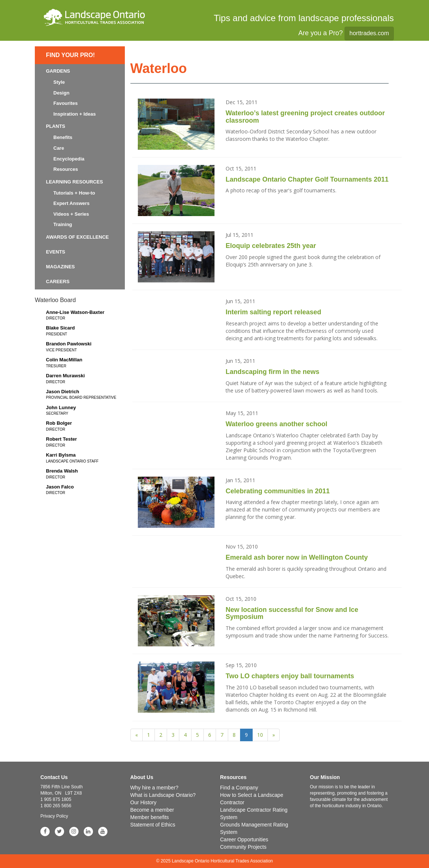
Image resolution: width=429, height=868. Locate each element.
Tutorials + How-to (74, 193)
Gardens (58, 71)
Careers (58, 281)
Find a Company (239, 788)
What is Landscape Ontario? (163, 795)
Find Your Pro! (70, 55)
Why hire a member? (154, 788)
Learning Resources (74, 182)
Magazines (60, 267)
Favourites (66, 103)
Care (59, 148)
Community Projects (243, 847)
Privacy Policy (54, 816)
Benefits (63, 137)
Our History (144, 802)
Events (56, 252)
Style (59, 82)
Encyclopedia (69, 159)
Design (61, 93)
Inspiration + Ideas (75, 114)
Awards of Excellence (77, 237)
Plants (56, 126)
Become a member (152, 810)
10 (260, 735)
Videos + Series (71, 214)
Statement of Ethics (153, 825)
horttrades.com (369, 33)
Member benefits (150, 817)
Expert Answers (71, 203)
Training (63, 224)
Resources (66, 169)
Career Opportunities (244, 839)
